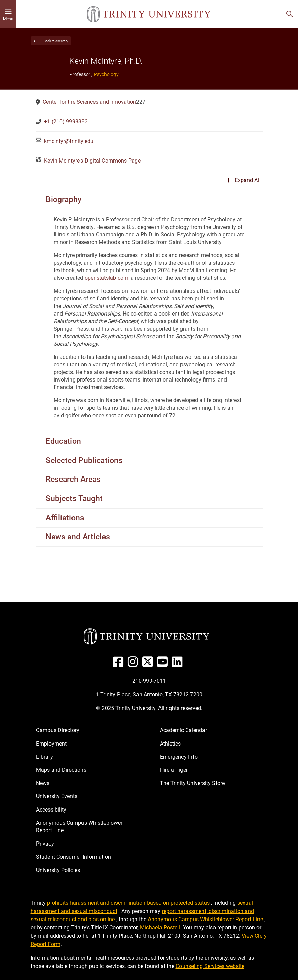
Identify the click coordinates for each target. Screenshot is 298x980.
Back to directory (56, 41)
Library (45, 757)
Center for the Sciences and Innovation (89, 102)
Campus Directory (58, 730)
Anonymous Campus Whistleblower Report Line (79, 827)
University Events (57, 796)
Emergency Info (179, 757)
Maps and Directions (61, 770)
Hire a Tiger (174, 770)
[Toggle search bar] (289, 14)
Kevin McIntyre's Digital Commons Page (92, 161)
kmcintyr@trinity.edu (69, 141)
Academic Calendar (183, 730)
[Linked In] (179, 664)
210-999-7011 (149, 681)
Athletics (170, 744)
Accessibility (51, 810)
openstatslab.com (106, 278)
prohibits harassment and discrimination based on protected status (128, 903)
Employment (51, 744)
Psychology (106, 74)
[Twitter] (149, 664)
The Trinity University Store (192, 783)
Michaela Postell (160, 928)
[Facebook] (119, 664)
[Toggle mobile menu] (8, 14)
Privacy (45, 844)
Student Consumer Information (74, 857)
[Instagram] (134, 664)
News (43, 783)
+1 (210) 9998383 (66, 122)
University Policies (58, 870)
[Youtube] (164, 664)
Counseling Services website (210, 966)
